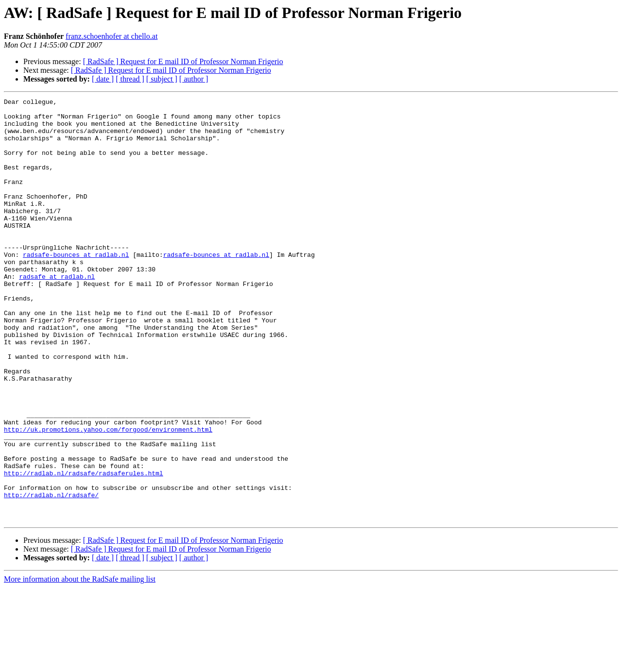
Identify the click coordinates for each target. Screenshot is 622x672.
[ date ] (103, 79)
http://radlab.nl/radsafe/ (51, 575)
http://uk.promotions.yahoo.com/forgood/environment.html (108, 496)
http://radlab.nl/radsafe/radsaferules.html (84, 549)
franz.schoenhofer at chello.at (112, 36)
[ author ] (194, 79)
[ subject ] (162, 79)
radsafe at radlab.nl (57, 313)
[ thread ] (130, 79)
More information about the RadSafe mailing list (80, 664)
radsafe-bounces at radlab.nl (76, 286)
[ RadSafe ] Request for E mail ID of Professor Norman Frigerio (183, 61)
